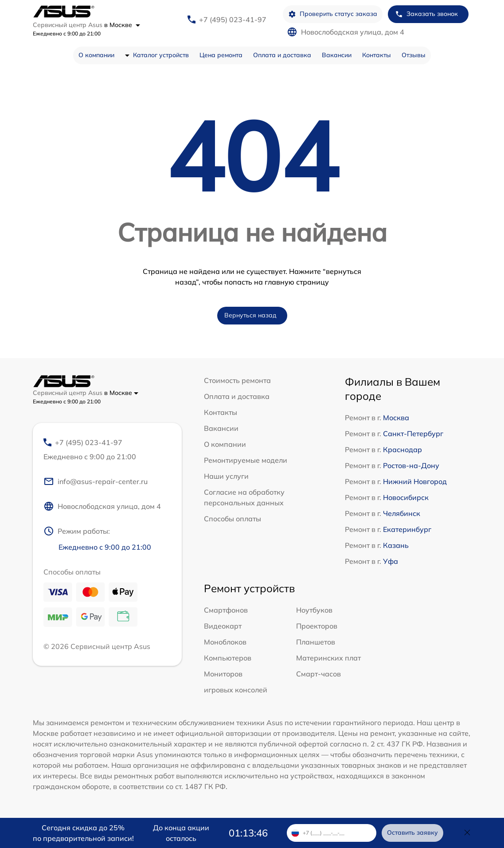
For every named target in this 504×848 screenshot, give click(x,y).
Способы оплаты (232, 519)
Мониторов (223, 674)
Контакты (377, 55)
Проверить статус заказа (333, 14)
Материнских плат (328, 658)
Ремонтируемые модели (246, 460)
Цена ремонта (221, 55)
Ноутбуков (314, 610)
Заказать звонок (426, 14)
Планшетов (316, 642)
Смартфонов (226, 610)
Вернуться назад (250, 315)
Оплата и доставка (282, 55)
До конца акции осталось (181, 833)
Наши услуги (226, 476)
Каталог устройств (161, 55)
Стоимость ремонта (237, 380)
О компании (96, 55)
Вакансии (337, 55)
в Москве (122, 25)
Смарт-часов (318, 674)
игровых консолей (236, 690)
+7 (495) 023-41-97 (233, 20)
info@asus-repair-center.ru (96, 481)
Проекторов (317, 626)
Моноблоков (225, 642)
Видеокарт (223, 626)
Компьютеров (228, 658)
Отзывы (414, 55)
